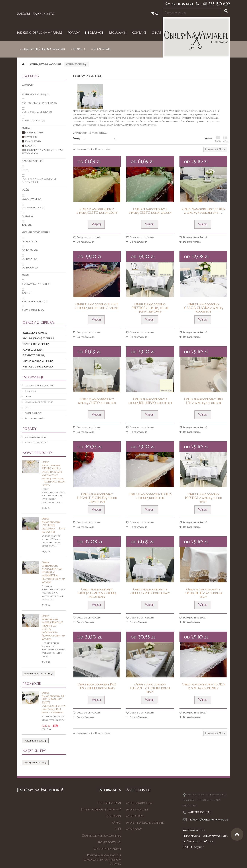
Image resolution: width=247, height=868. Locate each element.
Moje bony (134, 829)
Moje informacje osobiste (145, 822)
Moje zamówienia (139, 803)
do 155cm (30, 259)
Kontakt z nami (109, 803)
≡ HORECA (78, 49)
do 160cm (30, 268)
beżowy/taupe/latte (36, 284)
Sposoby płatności (34, 418)
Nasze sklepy (34, 751)
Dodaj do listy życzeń (88, 237)
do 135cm (30, 241)
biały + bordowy (34, 301)
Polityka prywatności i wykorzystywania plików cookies (102, 859)
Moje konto (138, 790)
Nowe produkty (38, 453)
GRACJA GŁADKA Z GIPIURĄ (38, 361)
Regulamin (118, 33)
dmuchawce (32, 199)
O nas (156, 33)
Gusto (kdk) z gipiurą (37, 112)
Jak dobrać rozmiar (35, 437)
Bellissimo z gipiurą (35, 94)
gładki (28, 216)
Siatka (218, 139)
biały (26, 293)
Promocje (32, 683)
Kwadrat (33, 141)
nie (25, 170)
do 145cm (30, 250)
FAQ (27, 407)
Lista (225, 139)
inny (27, 225)
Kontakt (139, 33)
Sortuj (77, 138)
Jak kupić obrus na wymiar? (40, 33)
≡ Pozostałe (101, 49)
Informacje (94, 33)
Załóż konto (43, 14)
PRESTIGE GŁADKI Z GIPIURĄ (38, 367)
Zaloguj (23, 14)
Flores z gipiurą (33, 121)
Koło (31, 146)
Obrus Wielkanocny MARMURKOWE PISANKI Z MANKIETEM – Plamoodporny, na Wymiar (53, 572)
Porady (74, 33)
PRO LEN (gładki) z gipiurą (39, 103)
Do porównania (85, 242)
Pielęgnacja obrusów (35, 443)
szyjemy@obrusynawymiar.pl (209, 819)
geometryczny (33, 208)
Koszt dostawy (33, 413)
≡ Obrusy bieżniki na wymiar (43, 49)
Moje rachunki (137, 809)
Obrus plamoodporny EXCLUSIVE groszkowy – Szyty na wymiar (53, 525)
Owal (31, 137)
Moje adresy (135, 816)
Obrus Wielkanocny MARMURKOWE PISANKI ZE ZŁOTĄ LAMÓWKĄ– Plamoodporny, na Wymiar (53, 627)
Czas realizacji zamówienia (39, 402)
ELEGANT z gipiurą (33, 355)
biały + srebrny (33, 310)
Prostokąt (34, 133)
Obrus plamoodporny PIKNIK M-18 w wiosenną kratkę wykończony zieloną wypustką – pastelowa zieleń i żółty (53, 473)
